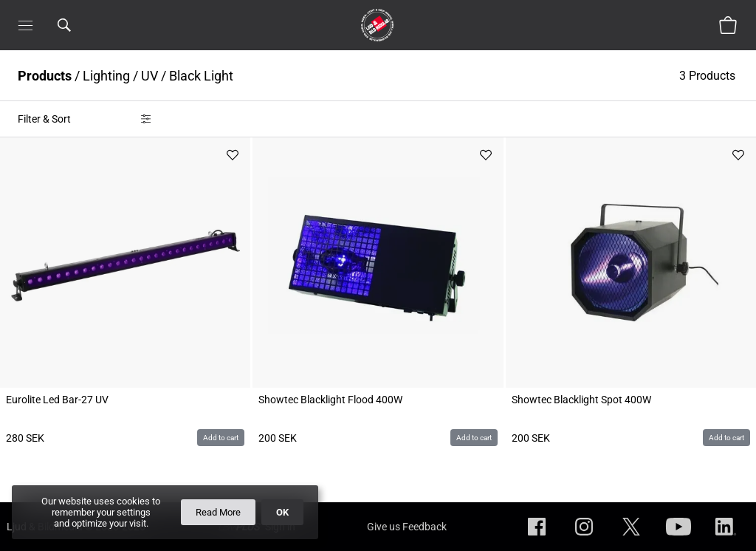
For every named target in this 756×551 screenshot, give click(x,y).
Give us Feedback (407, 527)
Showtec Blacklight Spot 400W (581, 400)
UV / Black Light (187, 76)
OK (282, 512)
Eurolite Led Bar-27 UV (57, 400)
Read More (218, 512)
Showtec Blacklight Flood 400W (330, 400)
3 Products (709, 76)
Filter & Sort (44, 119)
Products (45, 76)
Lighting (106, 76)
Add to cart (221, 438)
